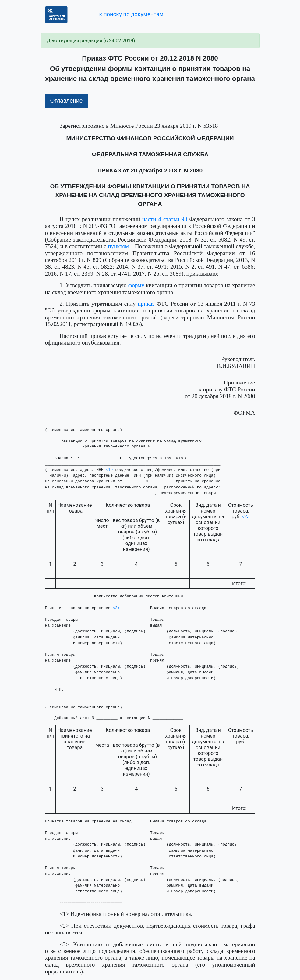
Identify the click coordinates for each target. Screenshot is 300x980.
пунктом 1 (120, 246)
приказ (146, 304)
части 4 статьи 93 (165, 219)
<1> (109, 470)
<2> (246, 517)
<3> (116, 608)
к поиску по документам (131, 14)
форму (136, 285)
